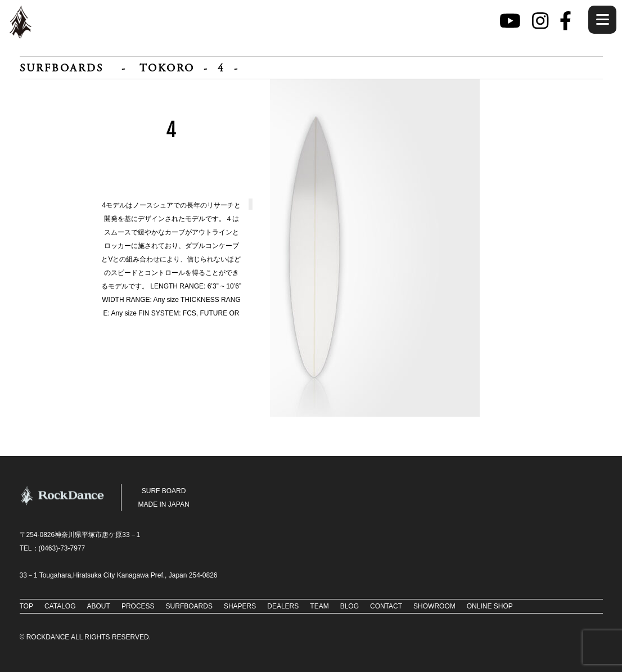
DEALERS (283, 606)
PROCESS (138, 606)
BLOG (350, 606)
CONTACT (386, 606)
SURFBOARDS (62, 69)
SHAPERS (240, 606)
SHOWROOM (434, 606)
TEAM (319, 606)
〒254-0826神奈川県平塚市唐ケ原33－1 (80, 535)
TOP (26, 606)
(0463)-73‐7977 (62, 548)
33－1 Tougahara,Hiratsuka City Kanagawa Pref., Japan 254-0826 (119, 575)
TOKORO (167, 69)
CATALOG (60, 606)
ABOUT (99, 606)
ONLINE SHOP (490, 606)
